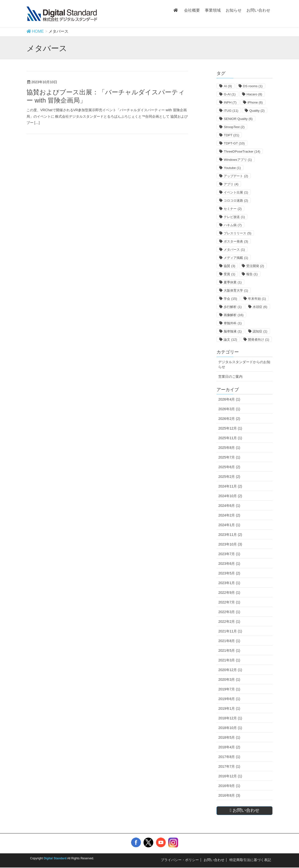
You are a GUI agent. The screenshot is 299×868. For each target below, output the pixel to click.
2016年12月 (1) (230, 776)
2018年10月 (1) (230, 728)
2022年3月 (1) (229, 612)
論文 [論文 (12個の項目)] (230, 339)
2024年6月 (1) (229, 506)
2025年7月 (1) (229, 457)
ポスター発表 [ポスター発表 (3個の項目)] (236, 241)
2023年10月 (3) (230, 544)
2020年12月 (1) (230, 670)
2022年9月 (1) (229, 593)
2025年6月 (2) (229, 467)
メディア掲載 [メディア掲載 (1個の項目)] (236, 258)
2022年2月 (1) (229, 622)
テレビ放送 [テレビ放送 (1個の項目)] (234, 217)
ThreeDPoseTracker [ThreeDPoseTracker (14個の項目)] (242, 151)
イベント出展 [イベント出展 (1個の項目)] (236, 192)
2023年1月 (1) (229, 583)
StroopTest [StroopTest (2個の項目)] (234, 127)
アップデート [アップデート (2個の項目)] (236, 176)
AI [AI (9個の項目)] (228, 86)
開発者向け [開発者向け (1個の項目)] (258, 339)
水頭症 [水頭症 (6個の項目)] (260, 307)
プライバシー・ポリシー (180, 860)
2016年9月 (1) (229, 786)
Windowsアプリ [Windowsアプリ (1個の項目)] (238, 160)
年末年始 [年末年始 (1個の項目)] (257, 299)
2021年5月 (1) (229, 651)
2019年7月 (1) (229, 689)
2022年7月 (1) (229, 602)
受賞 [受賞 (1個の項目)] (229, 274)
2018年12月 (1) (230, 718)
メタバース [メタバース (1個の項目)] (234, 250)
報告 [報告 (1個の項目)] (252, 274)
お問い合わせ (214, 860)
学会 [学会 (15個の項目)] (230, 299)
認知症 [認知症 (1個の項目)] (260, 331)
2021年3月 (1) (229, 660)
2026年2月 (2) (229, 419)
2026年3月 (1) (229, 409)
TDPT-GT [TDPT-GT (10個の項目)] (234, 143)
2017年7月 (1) (229, 766)
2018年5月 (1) (229, 737)
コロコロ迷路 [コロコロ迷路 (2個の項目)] (236, 201)
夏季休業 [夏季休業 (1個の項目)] (233, 282)
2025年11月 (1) (230, 438)
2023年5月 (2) (229, 573)
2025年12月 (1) (230, 428)
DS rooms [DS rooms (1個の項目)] (253, 86)
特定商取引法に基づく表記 (250, 860)
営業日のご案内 (230, 377)
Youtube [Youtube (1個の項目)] (232, 168)
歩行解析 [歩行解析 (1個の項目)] (233, 307)
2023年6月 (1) (229, 564)
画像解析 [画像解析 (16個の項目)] (233, 315)
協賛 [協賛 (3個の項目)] (229, 266)
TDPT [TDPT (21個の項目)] (231, 135)
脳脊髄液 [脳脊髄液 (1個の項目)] (233, 331)
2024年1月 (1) (229, 525)
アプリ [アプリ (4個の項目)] (231, 184)
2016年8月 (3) (229, 795)
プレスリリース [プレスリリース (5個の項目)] (237, 233)
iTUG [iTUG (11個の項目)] (231, 111)
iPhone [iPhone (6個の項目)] (255, 102)
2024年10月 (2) (230, 496)
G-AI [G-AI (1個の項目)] (230, 94)
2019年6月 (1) (229, 699)
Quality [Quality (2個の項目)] (257, 111)
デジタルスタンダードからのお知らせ (244, 364)
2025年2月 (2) (229, 477)
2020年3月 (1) (229, 679)
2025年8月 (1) (229, 448)
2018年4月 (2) (229, 747)
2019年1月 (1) (229, 708)
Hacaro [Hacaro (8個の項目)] (254, 94)
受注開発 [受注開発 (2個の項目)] (255, 266)
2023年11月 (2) (230, 535)
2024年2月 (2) (229, 515)
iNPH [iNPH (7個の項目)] (230, 102)
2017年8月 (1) (229, 757)
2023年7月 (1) (229, 554)
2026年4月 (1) (229, 399)
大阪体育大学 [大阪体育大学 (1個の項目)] (236, 290)
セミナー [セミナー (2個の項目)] (233, 209)
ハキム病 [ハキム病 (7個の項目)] (233, 225)
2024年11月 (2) (230, 486)
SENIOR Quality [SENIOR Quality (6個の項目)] (238, 119)
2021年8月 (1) (229, 641)
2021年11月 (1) (230, 631)
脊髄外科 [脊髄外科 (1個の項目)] (233, 323)
